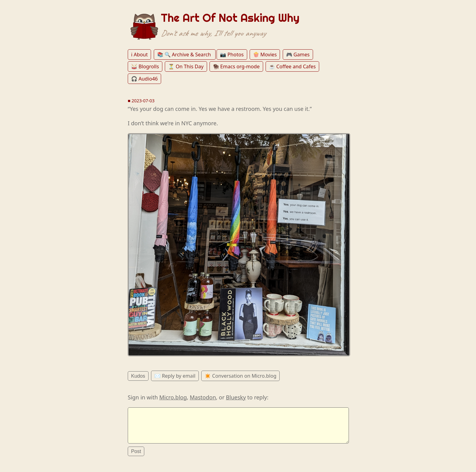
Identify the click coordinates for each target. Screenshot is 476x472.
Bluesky (236, 397)
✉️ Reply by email (175, 376)
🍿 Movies (265, 55)
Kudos (138, 376)
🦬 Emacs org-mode (236, 66)
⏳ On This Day (186, 66)
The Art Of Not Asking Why (230, 18)
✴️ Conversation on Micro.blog (240, 376)
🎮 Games (298, 55)
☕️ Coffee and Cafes (292, 66)
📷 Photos (232, 55)
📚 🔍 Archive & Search (185, 55)
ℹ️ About (139, 55)
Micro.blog (173, 397)
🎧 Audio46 (144, 79)
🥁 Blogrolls (145, 66)
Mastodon (203, 397)
